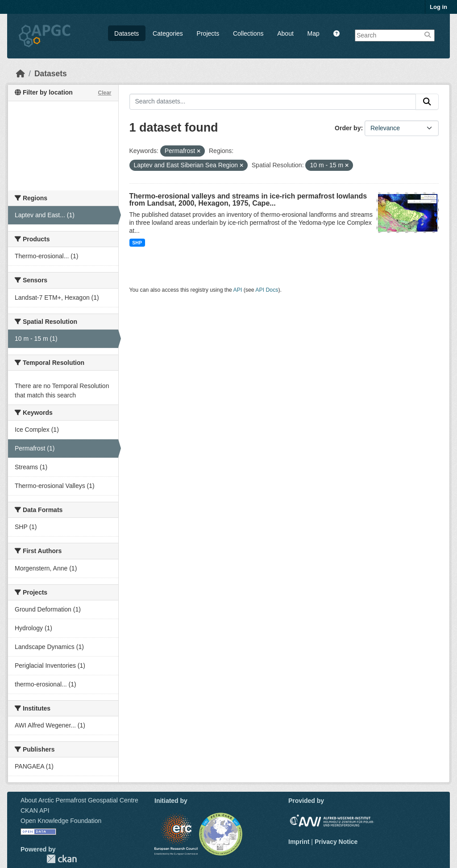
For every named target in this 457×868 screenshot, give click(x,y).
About (285, 33)
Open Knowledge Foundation (61, 821)
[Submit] (427, 102)
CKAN (62, 859)
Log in (438, 7)
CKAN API (35, 810)
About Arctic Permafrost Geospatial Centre (79, 800)
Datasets (127, 33)
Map (314, 33)
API (238, 290)
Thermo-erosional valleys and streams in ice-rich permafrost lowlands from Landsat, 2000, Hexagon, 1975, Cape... (248, 200)
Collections (248, 33)
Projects (208, 33)
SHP (137, 243)
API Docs (267, 290)
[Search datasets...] (273, 102)
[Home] (21, 74)
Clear (104, 93)
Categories (168, 33)
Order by (348, 128)
